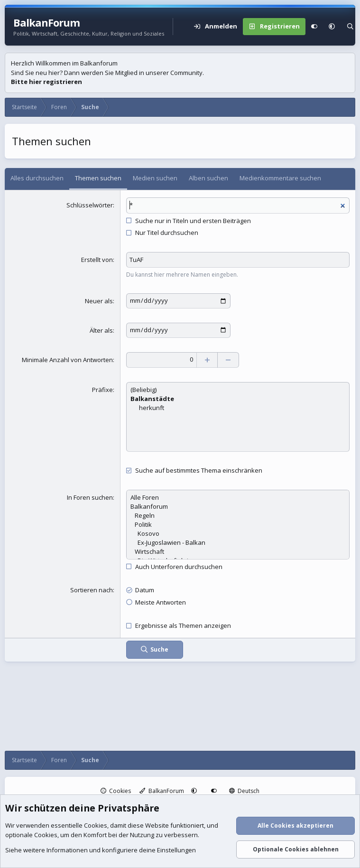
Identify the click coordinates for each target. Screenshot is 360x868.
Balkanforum (238, 506)
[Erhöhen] (208, 359)
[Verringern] (229, 359)
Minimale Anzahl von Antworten (67, 359)
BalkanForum (162, 791)
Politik (238, 524)
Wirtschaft (238, 551)
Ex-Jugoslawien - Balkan (238, 542)
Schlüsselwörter (90, 205)
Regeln (238, 515)
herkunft (238, 407)
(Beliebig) (238, 389)
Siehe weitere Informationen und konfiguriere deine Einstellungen (101, 850)
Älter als (101, 330)
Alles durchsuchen (37, 178)
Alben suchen (208, 178)
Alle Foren (238, 497)
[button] (332, 27)
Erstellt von (97, 260)
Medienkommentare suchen (280, 178)
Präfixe (102, 389)
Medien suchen (155, 178)
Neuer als (99, 301)
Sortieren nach (92, 589)
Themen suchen (98, 178)
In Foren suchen (90, 496)
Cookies (116, 791)
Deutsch (245, 791)
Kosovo (238, 533)
